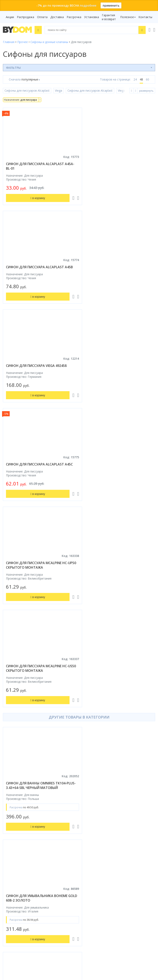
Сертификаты (91, 827)
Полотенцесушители (17, 821)
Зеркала (9, 832)
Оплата (42, 17)
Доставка (57, 17)
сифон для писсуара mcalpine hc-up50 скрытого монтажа (37, 368)
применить (111, 5)
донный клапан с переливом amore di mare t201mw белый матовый (118, 597)
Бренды (87, 780)
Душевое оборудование (20, 780)
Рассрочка (74, 17)
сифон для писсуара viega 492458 (36, 267)
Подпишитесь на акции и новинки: (29, 916)
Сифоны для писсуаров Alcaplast (27, 90)
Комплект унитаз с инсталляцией (26, 838)
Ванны (7, 792)
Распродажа (26, 17)
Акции (10, 17)
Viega (59, 90)
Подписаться (40, 937)
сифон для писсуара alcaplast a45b (118, 164)
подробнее (88, 5)
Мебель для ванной (17, 803)
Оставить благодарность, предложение (110, 934)
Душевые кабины (15, 786)
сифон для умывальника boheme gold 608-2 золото (116, 485)
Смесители (10, 798)
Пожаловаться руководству (102, 939)
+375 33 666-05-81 (96, 874)
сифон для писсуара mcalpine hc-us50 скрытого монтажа (116, 368)
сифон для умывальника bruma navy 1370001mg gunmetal (36, 597)
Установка (92, 17)
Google (63, 847)
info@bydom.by (94, 891)
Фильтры (13, 67)
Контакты (145, 17)
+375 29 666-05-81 (86, 868)
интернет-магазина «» (37, 843)
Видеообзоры (92, 838)
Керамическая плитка (18, 815)
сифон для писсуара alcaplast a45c (118, 267)
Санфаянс (10, 809)
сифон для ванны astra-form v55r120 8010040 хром (113, 710)
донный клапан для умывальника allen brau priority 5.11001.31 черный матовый (39, 712)
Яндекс (8, 851)
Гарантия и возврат (109, 17)
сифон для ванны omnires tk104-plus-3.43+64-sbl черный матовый (36, 485)
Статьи (87, 832)
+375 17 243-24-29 (96, 880)
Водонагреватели (15, 827)
